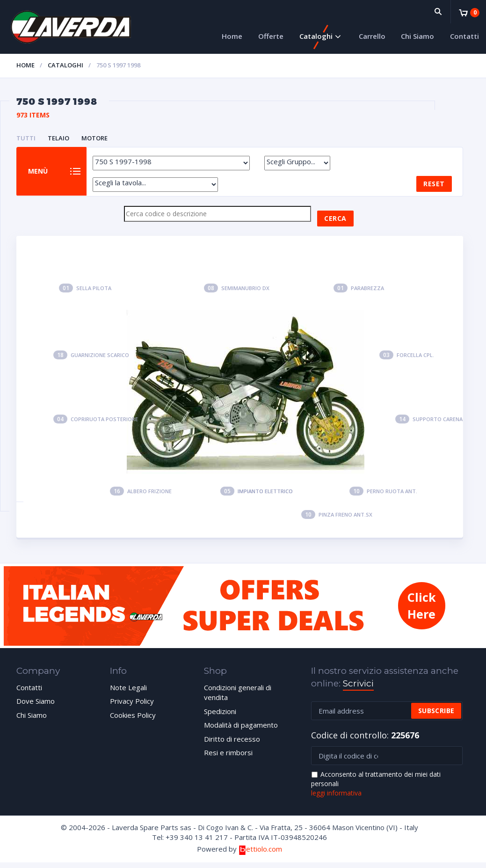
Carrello (372, 36)
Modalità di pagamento (241, 731)
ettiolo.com (260, 854)
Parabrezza (359, 294)
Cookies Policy (133, 721)
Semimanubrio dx (237, 294)
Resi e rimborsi (228, 758)
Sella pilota (85, 294)
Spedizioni (220, 717)
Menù (42, 174)
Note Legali (128, 693)
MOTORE (94, 138)
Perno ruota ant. (383, 497)
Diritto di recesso (232, 744)
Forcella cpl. (407, 361)
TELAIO (58, 138)
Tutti (26, 138)
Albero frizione (141, 497)
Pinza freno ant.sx (337, 520)
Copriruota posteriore (96, 425)
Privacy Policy (132, 707)
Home (232, 36)
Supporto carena (429, 425)
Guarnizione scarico (91, 361)
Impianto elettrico (257, 497)
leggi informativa (336, 799)
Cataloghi (316, 36)
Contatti (464, 36)
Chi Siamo (417, 36)
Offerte (271, 36)
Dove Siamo (36, 707)
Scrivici (358, 689)
